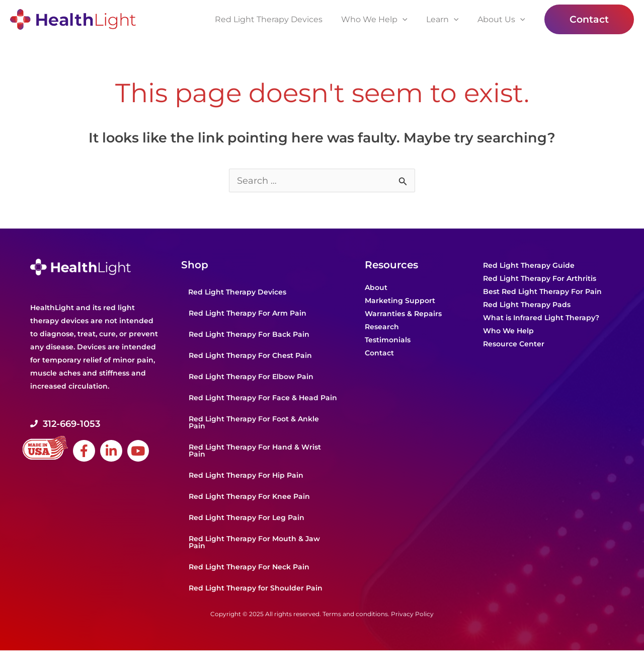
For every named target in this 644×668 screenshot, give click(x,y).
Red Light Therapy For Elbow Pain (251, 377)
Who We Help (508, 331)
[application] (409, 20)
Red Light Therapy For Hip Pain (246, 476)
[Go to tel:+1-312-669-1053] (101, 424)
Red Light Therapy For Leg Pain (247, 518)
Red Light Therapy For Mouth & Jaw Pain (254, 543)
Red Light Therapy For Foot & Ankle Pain (254, 423)
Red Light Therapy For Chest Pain (250, 356)
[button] (589, 19)
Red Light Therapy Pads (527, 305)
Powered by (61, 659)
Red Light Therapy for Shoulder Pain (256, 588)
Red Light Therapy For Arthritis (540, 279)
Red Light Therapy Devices (237, 292)
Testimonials (388, 340)
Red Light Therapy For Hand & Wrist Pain (255, 451)
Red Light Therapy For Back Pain (249, 335)
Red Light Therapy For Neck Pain (249, 567)
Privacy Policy (412, 614)
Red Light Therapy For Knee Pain (249, 497)
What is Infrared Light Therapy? (541, 318)
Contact (379, 353)
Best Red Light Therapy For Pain (542, 292)
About (376, 288)
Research (382, 327)
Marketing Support (400, 301)
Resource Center (514, 344)
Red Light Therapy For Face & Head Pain (263, 398)
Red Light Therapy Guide (529, 266)
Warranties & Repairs (403, 314)
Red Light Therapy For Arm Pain (248, 314)
